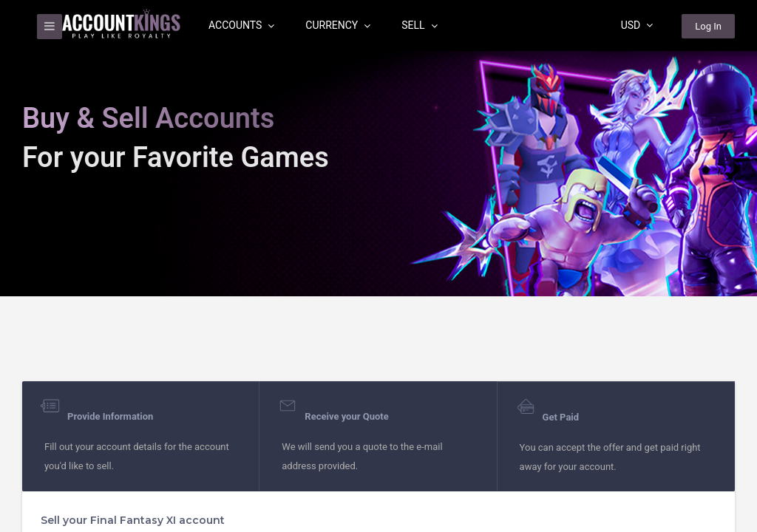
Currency (338, 25)
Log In (708, 26)
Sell (419, 25)
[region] (378, 266)
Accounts (241, 25)
